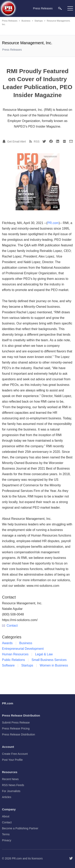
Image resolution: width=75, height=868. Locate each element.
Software (8, 665)
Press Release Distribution (18, 734)
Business (26, 21)
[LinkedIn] (58, 141)
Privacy (7, 840)
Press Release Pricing (16, 728)
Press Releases (10, 21)
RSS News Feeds (13, 785)
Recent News (10, 779)
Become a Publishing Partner (20, 828)
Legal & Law (44, 654)
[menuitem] (60, 8)
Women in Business (54, 665)
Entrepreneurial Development (23, 649)
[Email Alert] (5, 141)
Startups (39, 21)
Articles (7, 797)
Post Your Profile (12, 760)
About (6, 816)
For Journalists (11, 791)
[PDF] (64, 141)
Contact (10, 626)
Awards (7, 643)
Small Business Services (49, 660)
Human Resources (15, 654)
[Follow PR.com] (71, 858)
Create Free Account (15, 754)
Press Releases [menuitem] (43, 8)
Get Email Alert (16, 142)
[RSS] (31, 141)
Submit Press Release (16, 723)
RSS (37, 142)
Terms (6, 834)
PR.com (53, 223)
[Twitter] (44, 141)
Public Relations (13, 660)
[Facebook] (51, 141)
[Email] (71, 141)
